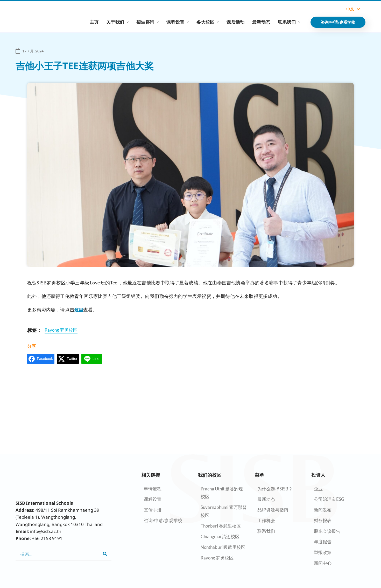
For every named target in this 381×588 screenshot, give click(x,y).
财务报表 (323, 520)
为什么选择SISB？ (275, 489)
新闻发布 (323, 510)
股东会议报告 (327, 531)
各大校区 (208, 22)
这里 (79, 310)
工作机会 (266, 520)
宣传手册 (153, 510)
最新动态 (261, 22)
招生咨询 (147, 22)
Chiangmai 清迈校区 (220, 536)
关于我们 (117, 22)
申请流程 (153, 489)
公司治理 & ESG (329, 499)
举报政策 (323, 552)
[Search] (105, 554)
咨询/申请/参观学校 (163, 520)
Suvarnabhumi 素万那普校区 (224, 511)
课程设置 (178, 22)
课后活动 (235, 22)
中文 (353, 9)
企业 (318, 489)
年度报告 (323, 542)
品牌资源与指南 (273, 510)
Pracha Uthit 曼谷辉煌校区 (222, 493)
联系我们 (289, 22)
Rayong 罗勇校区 (217, 558)
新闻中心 (323, 563)
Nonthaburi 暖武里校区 (223, 547)
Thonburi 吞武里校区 (221, 526)
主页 (94, 22)
